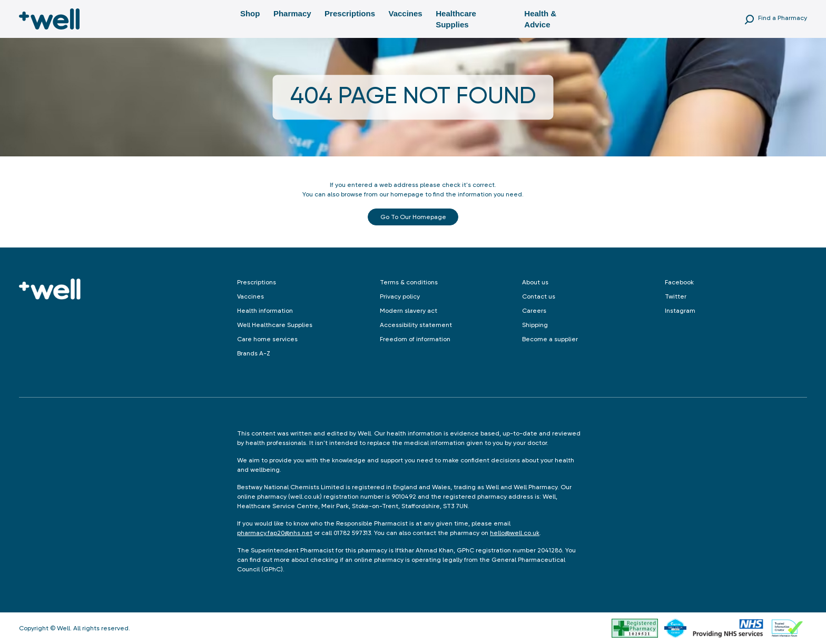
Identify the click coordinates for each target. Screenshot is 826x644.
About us (535, 282)
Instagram (680, 311)
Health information (265, 311)
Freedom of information (415, 339)
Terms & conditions (409, 282)
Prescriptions (350, 13)
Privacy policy (400, 296)
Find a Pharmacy (783, 18)
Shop (250, 13)
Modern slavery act (409, 311)
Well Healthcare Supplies (275, 325)
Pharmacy (292, 13)
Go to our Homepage (413, 217)
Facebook (679, 282)
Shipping (535, 325)
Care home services (267, 339)
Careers (534, 311)
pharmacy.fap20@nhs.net (275, 533)
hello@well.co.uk (515, 533)
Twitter (676, 296)
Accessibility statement (416, 325)
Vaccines (405, 13)
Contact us (539, 296)
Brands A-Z (254, 353)
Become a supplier (550, 339)
